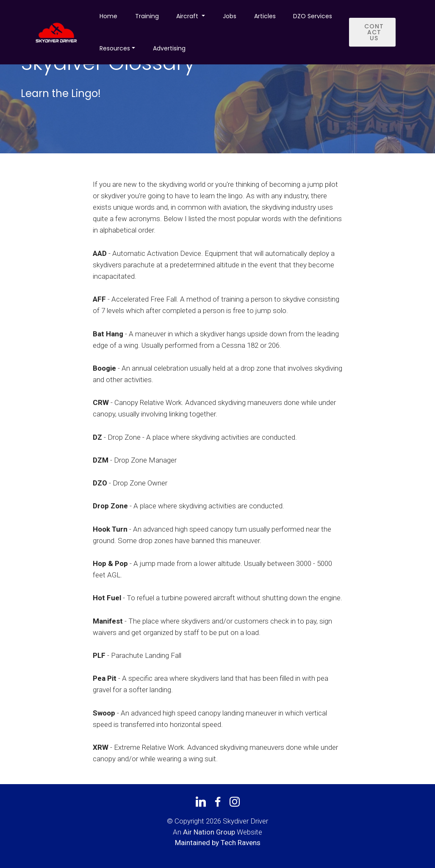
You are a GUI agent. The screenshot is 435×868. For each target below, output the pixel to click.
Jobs (230, 16)
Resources (115, 48)
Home (108, 16)
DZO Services (313, 16)
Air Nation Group (209, 832)
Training (147, 16)
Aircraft (188, 16)
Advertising (169, 48)
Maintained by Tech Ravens (218, 843)
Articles (265, 16)
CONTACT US (374, 32)
